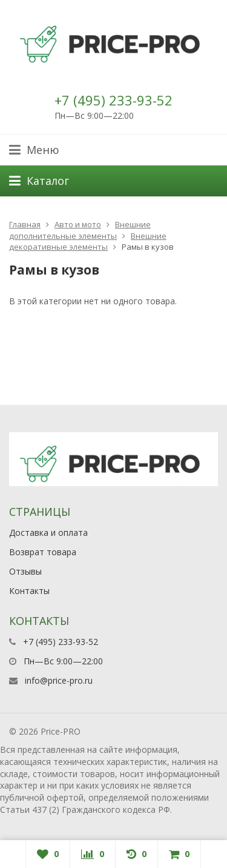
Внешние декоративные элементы (88, 242)
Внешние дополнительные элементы (80, 230)
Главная (25, 224)
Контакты (29, 591)
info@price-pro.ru (59, 680)
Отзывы (25, 571)
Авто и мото (78, 224)
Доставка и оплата (48, 532)
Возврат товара (43, 552)
